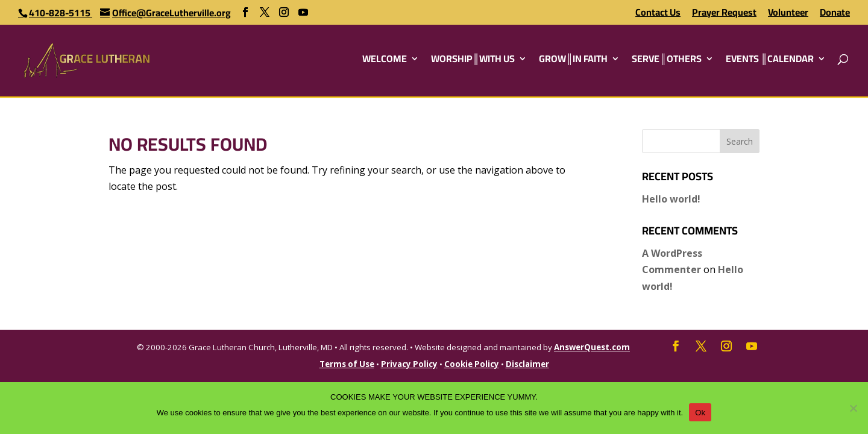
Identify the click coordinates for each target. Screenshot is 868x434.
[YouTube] (303, 12)
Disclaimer (527, 364)
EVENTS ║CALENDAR (770, 61)
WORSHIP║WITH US (473, 61)
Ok (700, 413)
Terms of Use (347, 364)
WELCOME (385, 61)
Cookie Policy (472, 364)
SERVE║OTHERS (666, 61)
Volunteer (788, 14)
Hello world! (671, 199)
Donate (835, 14)
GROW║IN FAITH (573, 61)
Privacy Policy (409, 364)
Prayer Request (724, 14)
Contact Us (658, 14)
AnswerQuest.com (592, 347)
